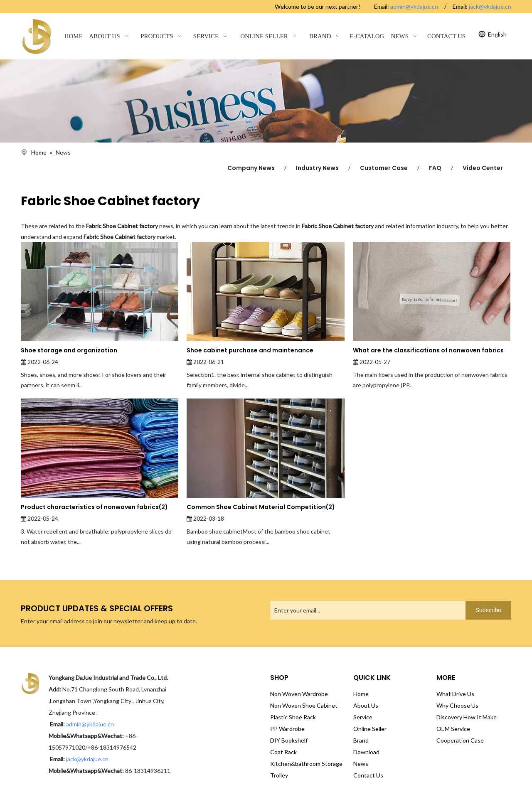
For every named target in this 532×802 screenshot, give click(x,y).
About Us (366, 705)
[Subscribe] (488, 610)
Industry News (317, 168)
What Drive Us (455, 694)
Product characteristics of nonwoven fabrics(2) (94, 507)
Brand (361, 740)
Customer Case (384, 168)
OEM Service (453, 729)
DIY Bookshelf (289, 740)
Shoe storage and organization (69, 350)
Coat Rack (283, 752)
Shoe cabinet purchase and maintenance (250, 350)
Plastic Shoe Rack (293, 717)
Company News (251, 168)
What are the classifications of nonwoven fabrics (428, 350)
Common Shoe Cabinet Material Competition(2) (261, 507)
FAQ (435, 168)
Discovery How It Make (467, 717)
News (361, 764)
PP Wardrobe (287, 729)
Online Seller (370, 729)
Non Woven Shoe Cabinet (304, 705)
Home (361, 694)
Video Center (483, 168)
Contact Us (368, 775)
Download (366, 752)
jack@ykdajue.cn (490, 6)
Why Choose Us (457, 705)
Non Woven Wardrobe (299, 694)
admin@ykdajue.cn (414, 6)
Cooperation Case (460, 740)
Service (363, 717)
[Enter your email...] (366, 610)
